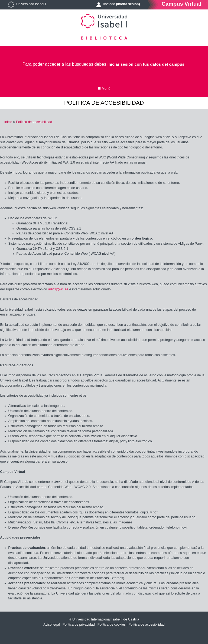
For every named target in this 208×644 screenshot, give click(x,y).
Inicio (8, 122)
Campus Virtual (181, 4)
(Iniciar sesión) (128, 4)
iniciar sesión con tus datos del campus (146, 64)
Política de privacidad (79, 625)
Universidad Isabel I (31, 4)
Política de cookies (112, 625)
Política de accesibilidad (34, 122)
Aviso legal (51, 625)
